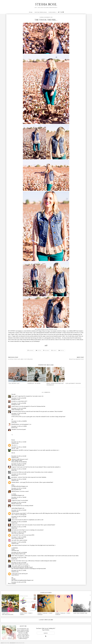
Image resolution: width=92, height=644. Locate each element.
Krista (13, 470)
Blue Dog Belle (15, 490)
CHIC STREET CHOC (17, 461)
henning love (15, 399)
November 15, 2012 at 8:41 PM (19, 398)
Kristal (13, 499)
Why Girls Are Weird (16, 533)
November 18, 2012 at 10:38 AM (19, 552)
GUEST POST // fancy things (26, 614)
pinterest (46, 350)
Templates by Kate (20, 643)
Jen (12, 394)
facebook (31, 350)
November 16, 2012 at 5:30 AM (19, 479)
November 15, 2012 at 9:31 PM (19, 413)
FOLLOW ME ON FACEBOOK (19, 462)
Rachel (13, 559)
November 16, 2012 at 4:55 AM (19, 474)
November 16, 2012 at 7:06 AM (19, 497)
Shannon (14, 475)
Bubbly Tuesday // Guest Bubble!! (45, 614)
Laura (13, 422)
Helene (13, 528)
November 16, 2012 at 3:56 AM (19, 469)
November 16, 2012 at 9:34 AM (19, 510)
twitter (38, 350)
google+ (62, 350)
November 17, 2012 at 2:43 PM (19, 532)
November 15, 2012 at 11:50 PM (19, 426)
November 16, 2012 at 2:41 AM (19, 456)
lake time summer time (80, 613)
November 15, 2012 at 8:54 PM (19, 403)
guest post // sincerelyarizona (8, 614)
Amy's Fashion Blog (16, 538)
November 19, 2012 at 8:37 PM (19, 582)
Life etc (13, 453)
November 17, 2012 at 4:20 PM (19, 537)
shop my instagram (41, 12)
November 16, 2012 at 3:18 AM (19, 464)
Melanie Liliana (15, 504)
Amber (13, 518)
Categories (52, 12)
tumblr (54, 350)
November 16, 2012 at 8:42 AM (19, 502)
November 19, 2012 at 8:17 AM (19, 558)
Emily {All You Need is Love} (19, 564)
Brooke (13, 428)
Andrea (13, 523)
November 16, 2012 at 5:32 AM (19, 488)
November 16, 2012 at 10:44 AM (19, 522)
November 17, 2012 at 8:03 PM (19, 542)
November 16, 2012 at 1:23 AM (19, 442)
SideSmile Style (15, 551)
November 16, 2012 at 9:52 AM (19, 517)
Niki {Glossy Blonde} (17, 465)
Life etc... (14, 448)
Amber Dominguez (16, 410)
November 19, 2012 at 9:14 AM (19, 563)
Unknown (14, 443)
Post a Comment (12, 583)
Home (31, 12)
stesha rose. (46, 4)
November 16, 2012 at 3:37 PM (19, 527)
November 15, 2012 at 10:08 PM (19, 421)
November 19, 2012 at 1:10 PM (19, 570)
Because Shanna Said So (17, 554)
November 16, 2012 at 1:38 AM (19, 447)
